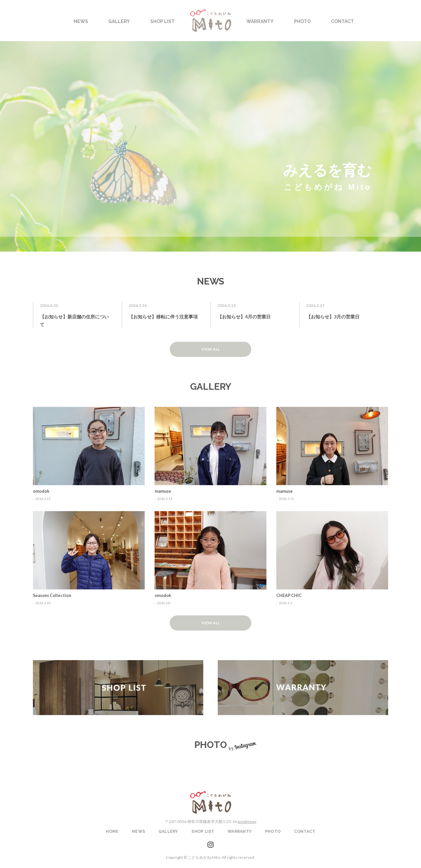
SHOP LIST (118, 686)
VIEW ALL (210, 349)
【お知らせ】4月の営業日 (244, 317)
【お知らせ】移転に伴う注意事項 (163, 317)
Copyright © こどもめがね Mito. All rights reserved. (210, 855)
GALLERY (168, 830)
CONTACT (305, 830)
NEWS (138, 830)
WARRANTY (303, 686)
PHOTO (273, 830)
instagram (210, 843)
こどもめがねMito (211, 800)
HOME (112, 830)
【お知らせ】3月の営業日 (333, 317)
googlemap (247, 819)
